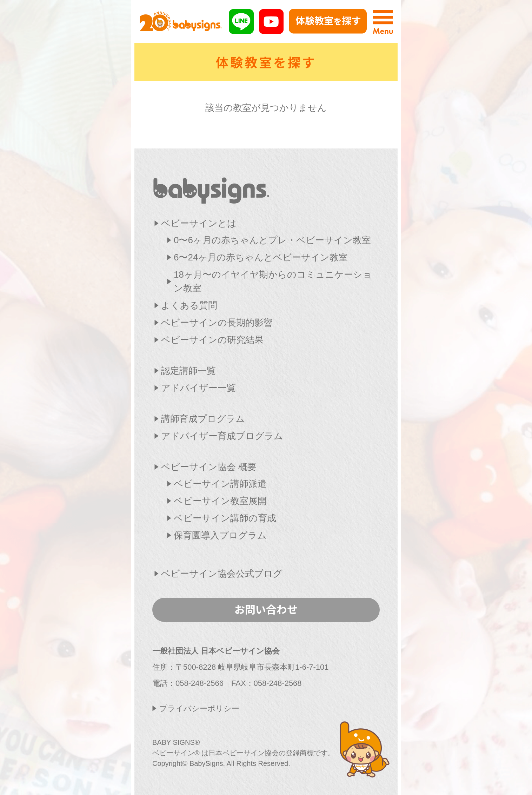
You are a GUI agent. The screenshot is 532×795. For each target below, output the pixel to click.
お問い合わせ (266, 609)
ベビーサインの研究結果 (212, 340)
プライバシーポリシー (199, 708)
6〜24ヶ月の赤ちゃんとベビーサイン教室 (261, 257)
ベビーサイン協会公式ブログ (222, 574)
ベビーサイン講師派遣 (220, 484)
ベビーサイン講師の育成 (225, 518)
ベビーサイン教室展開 (220, 501)
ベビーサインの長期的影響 (217, 323)
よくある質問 (189, 305)
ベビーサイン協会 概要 (209, 467)
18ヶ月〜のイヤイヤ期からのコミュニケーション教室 (273, 281)
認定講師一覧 (188, 371)
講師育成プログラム (203, 419)
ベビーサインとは (199, 223)
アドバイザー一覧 (198, 388)
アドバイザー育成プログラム (222, 436)
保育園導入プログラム (220, 535)
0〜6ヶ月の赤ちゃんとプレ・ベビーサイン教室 (272, 240)
